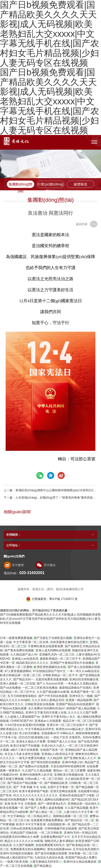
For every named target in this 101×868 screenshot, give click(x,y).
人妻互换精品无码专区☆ (46, 862)
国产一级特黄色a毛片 (52, 804)
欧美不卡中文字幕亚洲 (31, 824)
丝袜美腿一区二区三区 (83, 853)
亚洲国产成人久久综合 (62, 742)
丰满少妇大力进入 (53, 746)
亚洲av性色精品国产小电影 (77, 795)
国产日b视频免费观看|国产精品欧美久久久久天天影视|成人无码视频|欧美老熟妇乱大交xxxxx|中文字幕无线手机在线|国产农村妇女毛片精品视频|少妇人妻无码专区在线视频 (50, 101)
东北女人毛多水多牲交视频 (22, 754)
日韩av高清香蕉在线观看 (27, 829)
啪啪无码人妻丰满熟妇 (59, 841)
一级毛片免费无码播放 (31, 758)
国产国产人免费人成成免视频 (44, 808)
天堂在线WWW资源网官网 (68, 766)
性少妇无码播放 (29, 733)
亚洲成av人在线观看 (48, 721)
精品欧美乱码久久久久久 (32, 663)
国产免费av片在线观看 (34, 766)
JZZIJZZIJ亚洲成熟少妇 (34, 737)
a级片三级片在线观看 (24, 750)
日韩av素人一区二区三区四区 (44, 779)
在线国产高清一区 (52, 750)
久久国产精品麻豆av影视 (53, 692)
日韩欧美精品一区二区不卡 (60, 675)
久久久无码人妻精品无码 (48, 700)
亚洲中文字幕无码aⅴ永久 (59, 717)
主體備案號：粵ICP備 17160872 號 (52, 599)
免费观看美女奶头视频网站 (28, 849)
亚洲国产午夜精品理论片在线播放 (72, 663)
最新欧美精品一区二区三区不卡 (60, 659)
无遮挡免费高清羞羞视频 (52, 679)
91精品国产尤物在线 (24, 833)
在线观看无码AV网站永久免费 (19, 837)
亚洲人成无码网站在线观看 (53, 650)
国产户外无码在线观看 (53, 696)
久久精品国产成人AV (24, 655)
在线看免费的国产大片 (55, 837)
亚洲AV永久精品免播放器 (80, 862)
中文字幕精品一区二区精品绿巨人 (29, 816)
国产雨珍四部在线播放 (45, 762)
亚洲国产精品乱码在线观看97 (75, 704)
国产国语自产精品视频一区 (25, 783)
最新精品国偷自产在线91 (75, 688)
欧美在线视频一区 (12, 808)
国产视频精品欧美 (56, 783)
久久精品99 (55, 758)
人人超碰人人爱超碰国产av (22, 717)
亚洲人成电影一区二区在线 (18, 684)
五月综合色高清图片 (86, 849)
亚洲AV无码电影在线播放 (17, 853)
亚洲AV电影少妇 (73, 762)
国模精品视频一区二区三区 (71, 816)
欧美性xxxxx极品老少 (70, 729)
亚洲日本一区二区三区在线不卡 (67, 725)
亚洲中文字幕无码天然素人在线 (46, 713)
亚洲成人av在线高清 (25, 659)
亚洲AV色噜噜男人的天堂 (36, 775)
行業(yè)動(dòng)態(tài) (50, 185)
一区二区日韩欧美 (50, 833)
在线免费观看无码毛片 (50, 845)
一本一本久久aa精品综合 (83, 671)
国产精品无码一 (23, 679)
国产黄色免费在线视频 (19, 650)
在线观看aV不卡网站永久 (58, 733)
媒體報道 (80, 184)
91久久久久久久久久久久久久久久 (35, 795)
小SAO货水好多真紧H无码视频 (25, 725)
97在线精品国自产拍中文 (49, 671)
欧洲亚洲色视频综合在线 (50, 667)
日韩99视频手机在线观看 (61, 829)
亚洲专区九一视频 (81, 696)
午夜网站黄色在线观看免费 (45, 646)
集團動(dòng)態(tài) (21, 185)
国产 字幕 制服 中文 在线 (29, 787)
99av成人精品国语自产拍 (16, 858)
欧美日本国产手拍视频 (25, 746)
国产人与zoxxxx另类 (50, 684)
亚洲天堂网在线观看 (63, 791)
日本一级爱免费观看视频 (16, 638)
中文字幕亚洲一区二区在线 (31, 642)
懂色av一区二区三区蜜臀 (69, 771)
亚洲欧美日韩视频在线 (69, 775)
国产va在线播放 (10, 688)
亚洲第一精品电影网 (79, 700)
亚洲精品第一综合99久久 (84, 804)
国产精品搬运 (43, 866)
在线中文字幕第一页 (61, 787)
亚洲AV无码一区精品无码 (80, 833)
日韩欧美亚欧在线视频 (40, 704)
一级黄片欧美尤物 (16, 862)
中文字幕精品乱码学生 (40, 729)
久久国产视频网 (23, 845)
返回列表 (87, 224)
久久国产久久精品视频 (37, 771)
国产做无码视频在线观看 (51, 853)
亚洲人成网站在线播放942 (53, 800)
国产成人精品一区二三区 (46, 812)
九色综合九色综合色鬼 (49, 858)
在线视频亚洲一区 (59, 824)
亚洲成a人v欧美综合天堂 (58, 754)
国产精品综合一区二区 (79, 820)
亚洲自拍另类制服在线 (84, 679)
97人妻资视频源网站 (18, 671)
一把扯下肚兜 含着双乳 (66, 737)
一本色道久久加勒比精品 (81, 684)
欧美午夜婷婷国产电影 (34, 791)
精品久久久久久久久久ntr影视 (24, 841)
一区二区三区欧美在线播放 (40, 688)
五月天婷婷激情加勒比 (22, 696)
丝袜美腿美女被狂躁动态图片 (69, 642)
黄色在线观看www (59, 849)
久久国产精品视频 (77, 808)
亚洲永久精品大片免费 (31, 742)
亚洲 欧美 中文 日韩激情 (20, 804)
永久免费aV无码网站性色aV (46, 708)
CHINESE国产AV (22, 721)
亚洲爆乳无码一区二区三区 (57, 655)
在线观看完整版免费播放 (47, 820)
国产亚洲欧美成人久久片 (80, 758)
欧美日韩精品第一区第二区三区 (21, 675)
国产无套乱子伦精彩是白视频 (53, 638)
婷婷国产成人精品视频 (81, 708)
